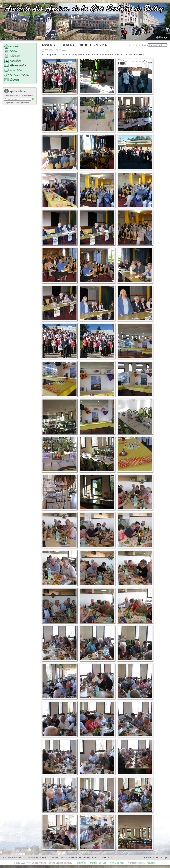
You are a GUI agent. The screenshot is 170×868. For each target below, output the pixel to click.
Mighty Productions (148, 863)
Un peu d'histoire (19, 75)
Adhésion (15, 56)
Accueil (14, 46)
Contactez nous (117, 863)
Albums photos (18, 65)
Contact (14, 80)
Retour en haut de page (156, 858)
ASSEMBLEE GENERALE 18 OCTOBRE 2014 (90, 858)
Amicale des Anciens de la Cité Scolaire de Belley (25, 858)
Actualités (15, 61)
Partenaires (81, 863)
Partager (162, 37)
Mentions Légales (98, 863)
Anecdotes (16, 70)
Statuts (14, 51)
